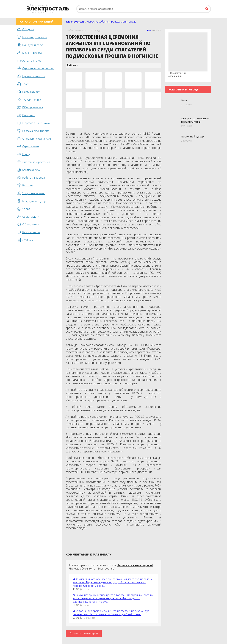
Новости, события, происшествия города (112, 22)
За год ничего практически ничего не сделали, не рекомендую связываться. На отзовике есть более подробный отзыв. (111, 613)
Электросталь (75, 22)
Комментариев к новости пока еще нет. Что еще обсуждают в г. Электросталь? (111, 567)
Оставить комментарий (84, 633)
